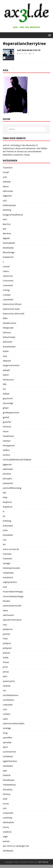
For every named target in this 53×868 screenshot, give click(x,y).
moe (5, 587)
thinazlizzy (8, 789)
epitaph (6, 370)
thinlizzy (7, 794)
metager (7, 563)
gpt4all (6, 417)
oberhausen (8, 615)
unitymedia (8, 813)
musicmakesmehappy (13, 592)
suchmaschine (9, 752)
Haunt (6, 431)
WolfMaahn (8, 851)
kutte (5, 530)
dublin (6, 351)
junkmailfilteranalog (12, 488)
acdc (5, 177)
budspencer (8, 257)
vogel (5, 836)
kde (5, 493)
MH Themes (43, 862)
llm (4, 544)
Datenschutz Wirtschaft (14, 314)
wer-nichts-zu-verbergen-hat (16, 846)
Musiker (7, 601)
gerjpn (6, 408)
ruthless (7, 714)
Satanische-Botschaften (14, 723)
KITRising (7, 521)
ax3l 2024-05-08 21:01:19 (29, 50)
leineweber (8, 535)
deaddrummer (10, 323)
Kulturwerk (8, 526)
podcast (7, 653)
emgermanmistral (11, 365)
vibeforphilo (8, 822)
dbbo (5, 318)
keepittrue (8, 507)
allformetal (8, 191)
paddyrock (8, 629)
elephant (7, 361)
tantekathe (8, 766)
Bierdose (7, 233)
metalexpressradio (11, 568)
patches (6, 634)
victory (6, 827)
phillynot (7, 643)
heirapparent (9, 445)
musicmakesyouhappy (13, 596)
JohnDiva (7, 474)
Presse (6, 662)
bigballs (6, 238)
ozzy (5, 625)
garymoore (8, 398)
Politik (6, 658)
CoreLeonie (8, 281)
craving (6, 290)
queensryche (9, 681)
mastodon (7, 559)
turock (6, 804)
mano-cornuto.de (11, 549)
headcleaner (9, 436)
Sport (5, 747)
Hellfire (6, 450)
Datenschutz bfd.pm (12, 304)
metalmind (8, 577)
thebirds (7, 775)
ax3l (32, 53)
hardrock (7, 427)
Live (5, 540)
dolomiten (8, 342)
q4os (5, 676)
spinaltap (7, 742)
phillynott (7, 648)
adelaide (7, 182)
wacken (6, 841)
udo (5, 808)
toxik (5, 799)
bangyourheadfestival (13, 215)
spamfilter (7, 738)
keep (5, 497)
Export (6, 375)
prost (5, 667)
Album (6, 186)
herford (6, 455)
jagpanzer (7, 464)
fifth (5, 384)
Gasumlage (8, 403)
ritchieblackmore (11, 695)
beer (5, 219)
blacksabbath (9, 243)
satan (5, 719)
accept (6, 172)
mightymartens (10, 582)
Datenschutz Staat (11, 309)
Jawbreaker (8, 469)
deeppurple (8, 328)
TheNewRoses (9, 785)
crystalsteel (8, 299)
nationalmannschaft (12, 606)
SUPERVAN (8, 756)
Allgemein (7, 196)
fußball (6, 394)
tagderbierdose (10, 761)
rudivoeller (8, 705)
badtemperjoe (9, 205)
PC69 (5, 639)
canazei (6, 266)
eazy (5, 356)
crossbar (7, 295)
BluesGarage (9, 252)
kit (4, 516)
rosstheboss (8, 700)
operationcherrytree (12, 620)
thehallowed (9, 780)
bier (5, 229)
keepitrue (7, 502)
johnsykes (7, 479)
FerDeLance (8, 380)
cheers (6, 271)
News (5, 610)
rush (5, 709)
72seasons (8, 168)
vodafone (7, 832)
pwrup (6, 672)
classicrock (8, 276)
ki (4, 511)
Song (5, 733)
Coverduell (8, 285)
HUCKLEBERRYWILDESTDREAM (17, 460)
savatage (7, 728)
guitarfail (7, 422)
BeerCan (7, 224)
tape (5, 771)
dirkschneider (9, 337)
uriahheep (8, 818)
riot (4, 690)
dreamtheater (9, 347)
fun (4, 389)
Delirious (7, 332)
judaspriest (8, 483)
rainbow (7, 686)
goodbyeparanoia (11, 412)
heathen (7, 441)
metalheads (8, 573)
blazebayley (8, 248)
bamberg (7, 210)
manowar (7, 554)
